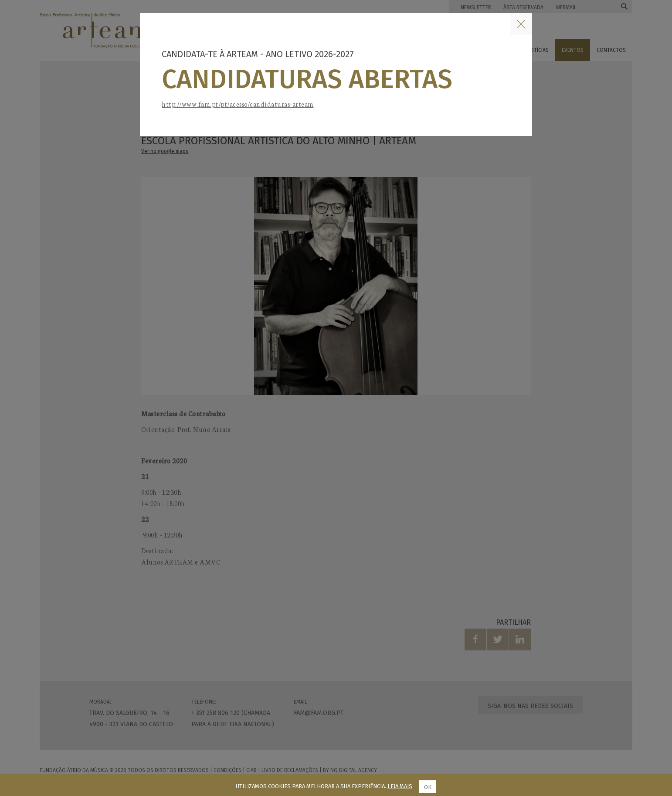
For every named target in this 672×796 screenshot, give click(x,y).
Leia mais (400, 786)
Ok (428, 787)
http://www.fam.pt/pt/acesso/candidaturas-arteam (238, 104)
